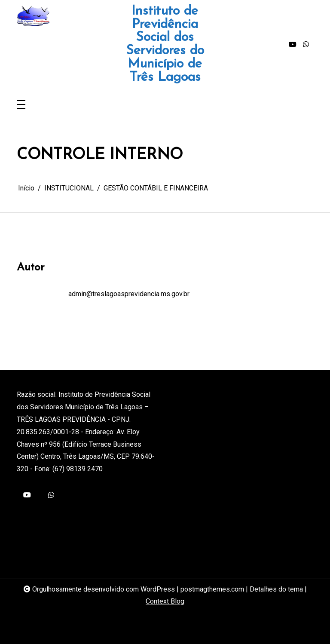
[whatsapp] (306, 45)
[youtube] (293, 45)
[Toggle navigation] (21, 105)
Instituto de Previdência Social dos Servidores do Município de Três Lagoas (165, 45)
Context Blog (165, 601)
